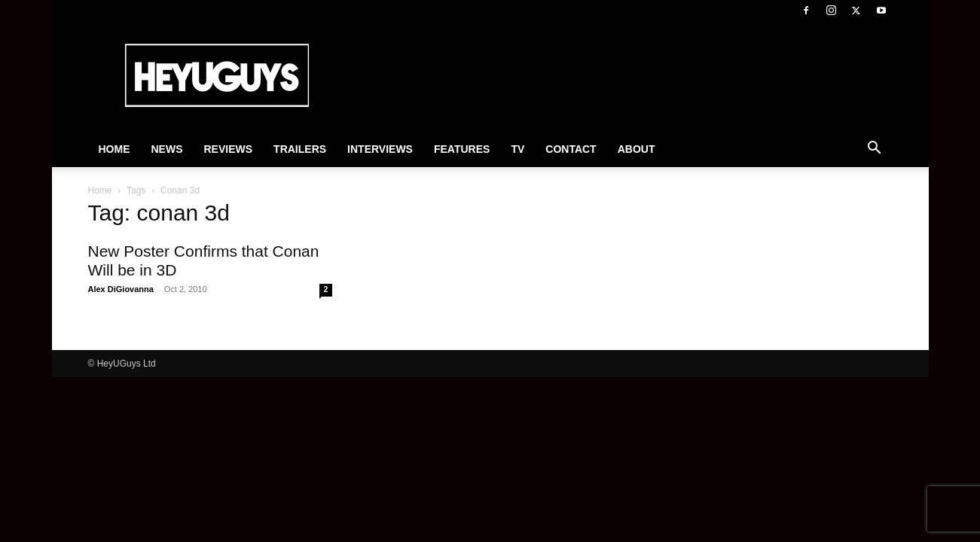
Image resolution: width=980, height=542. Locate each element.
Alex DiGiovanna (121, 289)
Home (114, 149)
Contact (571, 149)
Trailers (300, 149)
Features (462, 149)
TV (517, 149)
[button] (875, 150)
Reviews (229, 149)
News (167, 149)
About (637, 149)
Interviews (380, 149)
